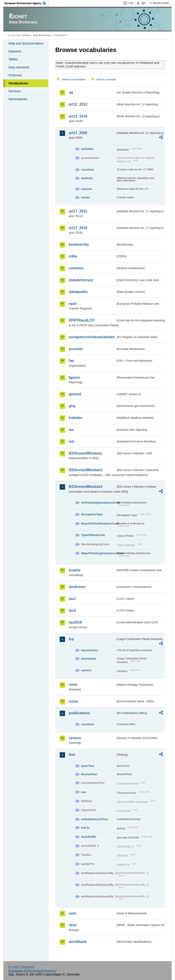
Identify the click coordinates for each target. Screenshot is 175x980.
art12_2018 (78, 116)
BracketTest (89, 774)
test (72, 755)
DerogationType (92, 514)
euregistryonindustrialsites (92, 337)
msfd (73, 685)
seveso (75, 738)
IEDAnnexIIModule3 (85, 470)
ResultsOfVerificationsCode (98, 524)
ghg (72, 406)
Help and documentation (26, 43)
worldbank (78, 942)
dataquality (78, 292)
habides (75, 418)
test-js (85, 828)
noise (73, 701)
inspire (74, 570)
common (76, 268)
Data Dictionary (42, 35)
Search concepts (106, 79)
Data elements (19, 67)
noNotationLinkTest (94, 819)
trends (85, 197)
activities (87, 149)
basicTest (87, 766)
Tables (13, 59)
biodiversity (79, 244)
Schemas (15, 75)
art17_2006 (78, 133)
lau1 (72, 599)
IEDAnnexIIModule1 (85, 453)
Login (131, 3)
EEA (27, 3)
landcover (77, 587)
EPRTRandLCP (82, 320)
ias (71, 430)
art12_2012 (78, 104)
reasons (86, 189)
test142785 (88, 837)
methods (87, 178)
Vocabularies (18, 83)
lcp (71, 639)
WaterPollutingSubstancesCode (98, 553)
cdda (73, 256)
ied (71, 441)
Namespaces (18, 99)
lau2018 (75, 622)
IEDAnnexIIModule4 (85, 487)
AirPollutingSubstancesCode (98, 503)
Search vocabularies (74, 79)
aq (71, 92)
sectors (86, 670)
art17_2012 (78, 211)
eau (83, 792)
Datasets (15, 51)
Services (14, 91)
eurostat (76, 349)
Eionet (26, 35)
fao (71, 361)
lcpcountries (90, 650)
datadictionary (81, 280)
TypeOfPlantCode (93, 535)
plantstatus (89, 659)
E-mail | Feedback (22, 967)
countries (87, 170)
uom (72, 913)
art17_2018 (78, 228)
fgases (74, 377)
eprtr (73, 304)
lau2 (72, 610)
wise (73, 925)
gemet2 (75, 394)
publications (79, 713)
